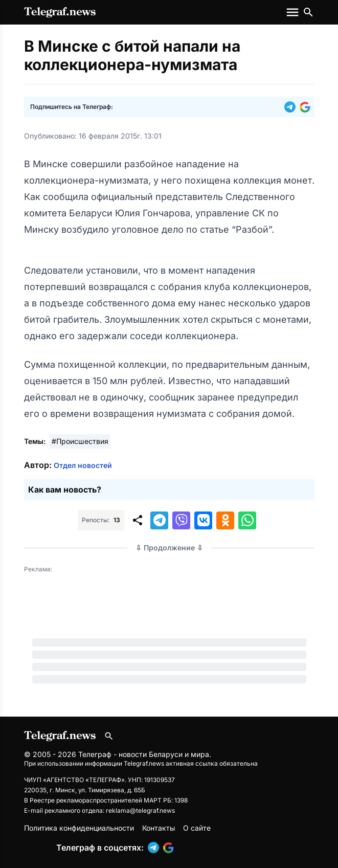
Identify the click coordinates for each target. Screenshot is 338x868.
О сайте (197, 828)
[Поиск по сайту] (308, 12)
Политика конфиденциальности (79, 828)
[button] (292, 107)
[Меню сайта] (294, 12)
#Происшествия (80, 441)
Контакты (159, 828)
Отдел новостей (83, 465)
